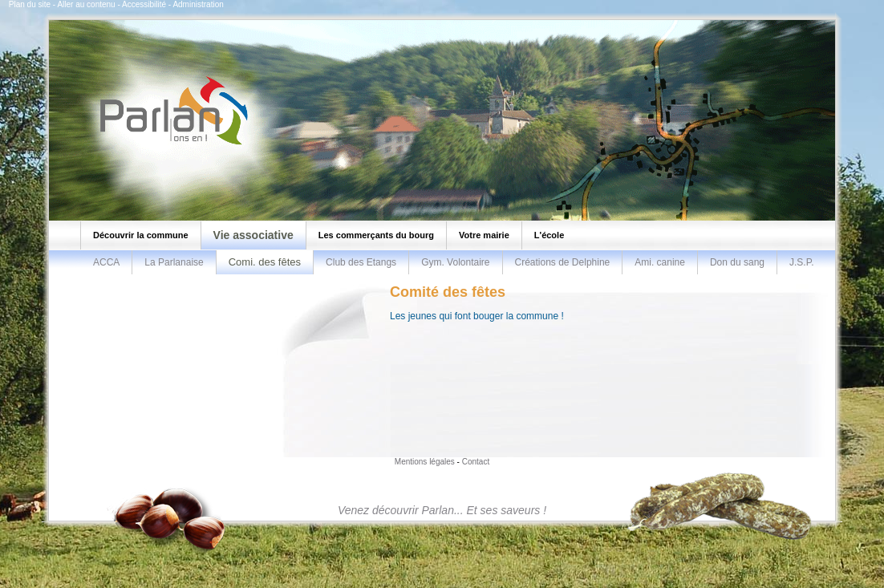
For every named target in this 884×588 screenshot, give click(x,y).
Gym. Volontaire (455, 262)
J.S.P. (801, 262)
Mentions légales (425, 462)
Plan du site (30, 4)
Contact (476, 462)
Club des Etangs (361, 262)
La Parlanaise (174, 262)
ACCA (106, 262)
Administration (198, 4)
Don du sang (737, 262)
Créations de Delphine (563, 262)
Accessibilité (144, 4)
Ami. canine (660, 262)
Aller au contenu (86, 4)
